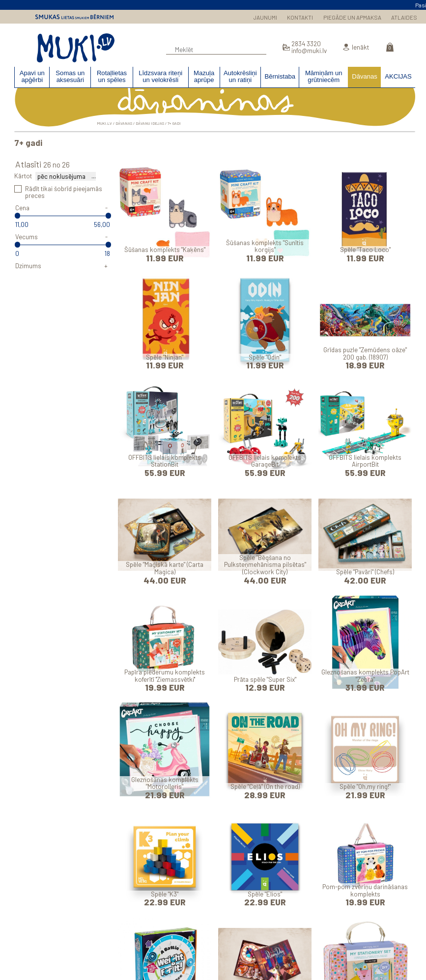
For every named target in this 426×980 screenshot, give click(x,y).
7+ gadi (174, 123)
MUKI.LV (76, 48)
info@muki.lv (309, 51)
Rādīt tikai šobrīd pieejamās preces (64, 192)
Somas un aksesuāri (70, 77)
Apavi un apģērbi (32, 77)
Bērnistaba (280, 76)
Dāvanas (365, 76)
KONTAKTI (300, 17)
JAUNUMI (265, 17)
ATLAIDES (404, 17)
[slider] (17, 216)
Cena (22, 208)
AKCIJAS (398, 76)
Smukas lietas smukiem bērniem (74, 17)
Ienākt (360, 47)
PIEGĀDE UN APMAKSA (352, 17)
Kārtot (23, 176)
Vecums (27, 237)
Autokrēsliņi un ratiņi (240, 77)
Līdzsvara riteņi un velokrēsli (160, 77)
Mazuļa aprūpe (204, 77)
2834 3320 (306, 44)
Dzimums (28, 266)
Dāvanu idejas (150, 123)
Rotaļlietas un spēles (112, 77)
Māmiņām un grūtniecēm (324, 77)
